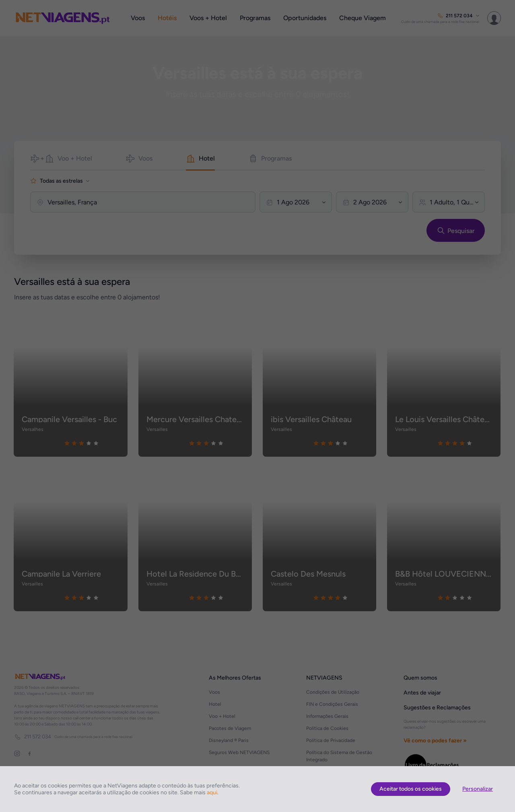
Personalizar (478, 789)
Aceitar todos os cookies (411, 789)
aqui (212, 792)
